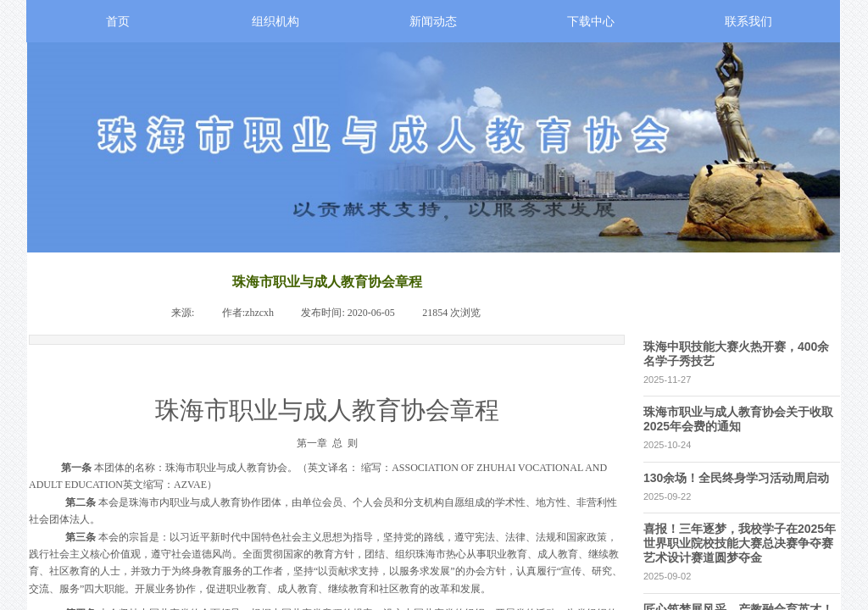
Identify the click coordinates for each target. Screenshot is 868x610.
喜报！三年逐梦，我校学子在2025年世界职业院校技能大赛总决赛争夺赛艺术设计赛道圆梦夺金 (740, 543)
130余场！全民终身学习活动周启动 (736, 478)
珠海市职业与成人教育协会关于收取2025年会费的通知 (738, 419)
